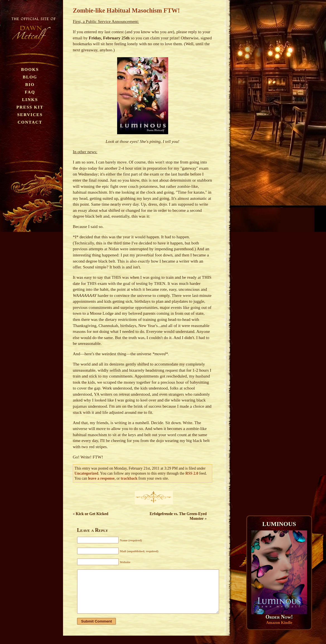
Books (30, 69)
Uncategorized (86, 473)
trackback (129, 478)
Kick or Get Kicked (92, 514)
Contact (30, 122)
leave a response (101, 478)
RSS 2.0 (192, 473)
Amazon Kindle (279, 623)
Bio (30, 84)
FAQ (30, 92)
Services (30, 115)
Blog (30, 77)
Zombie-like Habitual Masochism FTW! (126, 10)
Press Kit (30, 107)
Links (30, 99)
